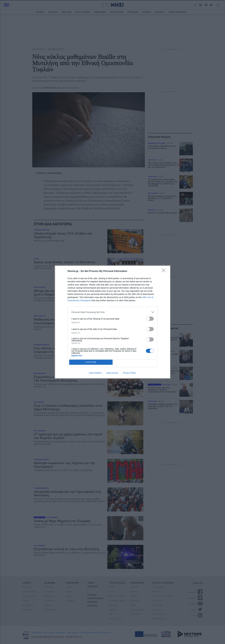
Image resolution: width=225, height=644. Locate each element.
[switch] (150, 319)
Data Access (112, 373)
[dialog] (113, 322)
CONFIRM (91, 362)
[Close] (165, 271)
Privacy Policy (129, 373)
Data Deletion (96, 373)
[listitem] (113, 312)
